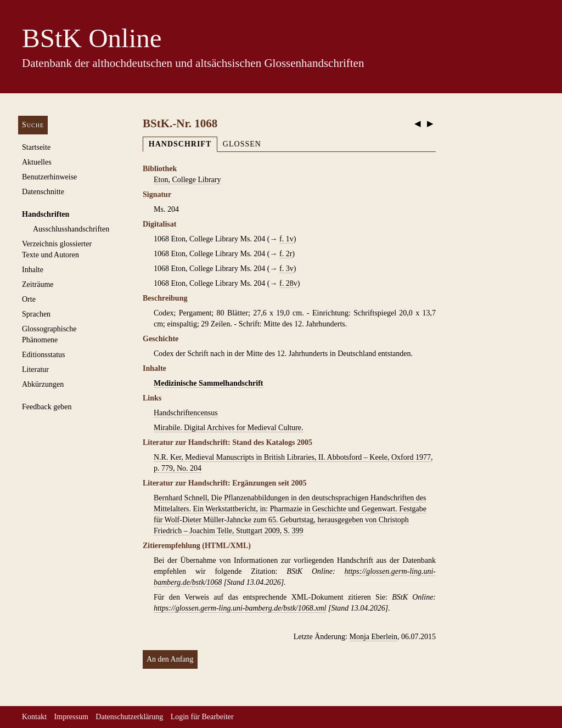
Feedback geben (47, 407)
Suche (33, 125)
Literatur (35, 369)
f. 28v (288, 283)
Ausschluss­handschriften (71, 229)
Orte (29, 299)
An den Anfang (170, 659)
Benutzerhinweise (49, 177)
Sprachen (36, 314)
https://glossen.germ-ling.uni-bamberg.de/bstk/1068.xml (240, 608)
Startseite (36, 147)
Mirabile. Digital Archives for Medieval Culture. (229, 428)
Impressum (71, 717)
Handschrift (180, 144)
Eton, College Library (187, 180)
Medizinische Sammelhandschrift (209, 383)
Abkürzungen (43, 384)
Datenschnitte (43, 192)
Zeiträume (38, 284)
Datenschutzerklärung (129, 717)
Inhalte (33, 270)
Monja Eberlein (373, 637)
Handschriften (46, 214)
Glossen (242, 144)
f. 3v (286, 269)
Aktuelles (37, 162)
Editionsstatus (44, 355)
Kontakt (34, 717)
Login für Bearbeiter (202, 717)
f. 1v (286, 239)
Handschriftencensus (186, 413)
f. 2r (286, 254)
